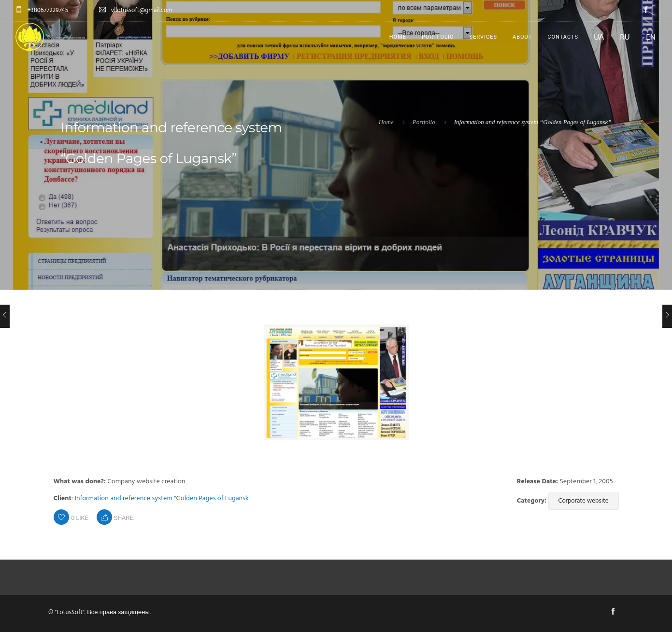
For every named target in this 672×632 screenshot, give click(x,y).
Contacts (563, 37)
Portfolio (438, 37)
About (522, 37)
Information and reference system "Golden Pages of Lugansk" (163, 499)
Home (398, 37)
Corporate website (584, 501)
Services (483, 37)
